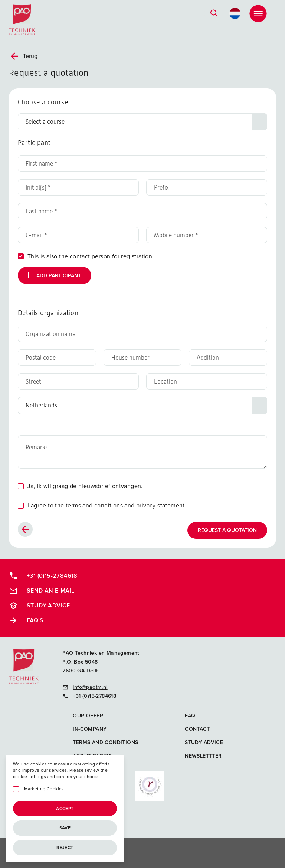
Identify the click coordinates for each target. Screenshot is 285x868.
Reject (65, 848)
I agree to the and (106, 505)
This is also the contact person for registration (90, 256)
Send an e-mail (42, 591)
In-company (90, 729)
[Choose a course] (142, 122)
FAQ (190, 716)
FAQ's (26, 620)
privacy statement (160, 505)
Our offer (88, 716)
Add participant (52, 275)
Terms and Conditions (105, 743)
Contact (197, 729)
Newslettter (203, 756)
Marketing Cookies (44, 789)
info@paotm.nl (85, 687)
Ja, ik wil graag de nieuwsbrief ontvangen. (85, 486)
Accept (65, 809)
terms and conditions (94, 505)
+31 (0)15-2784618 (43, 576)
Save (65, 828)
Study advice (40, 606)
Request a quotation (227, 530)
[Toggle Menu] (258, 13)
